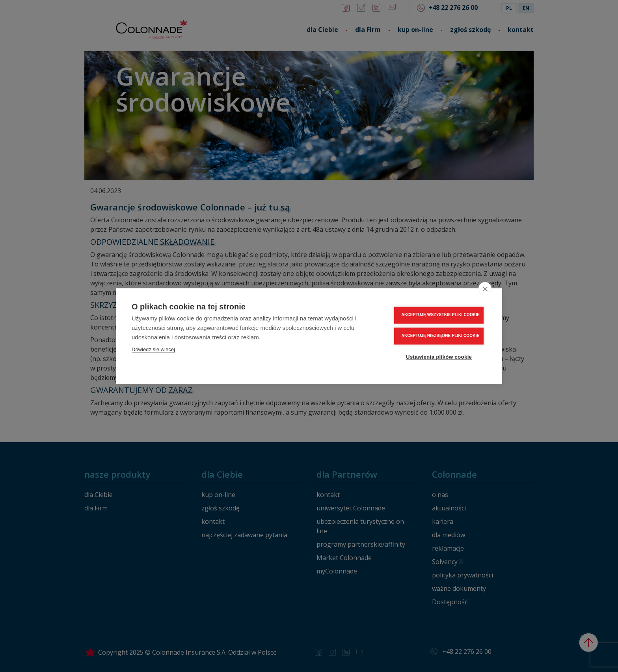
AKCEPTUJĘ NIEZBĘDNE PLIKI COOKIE (441, 336)
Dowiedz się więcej (153, 349)
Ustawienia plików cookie (439, 357)
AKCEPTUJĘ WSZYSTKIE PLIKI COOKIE (441, 315)
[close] (485, 289)
